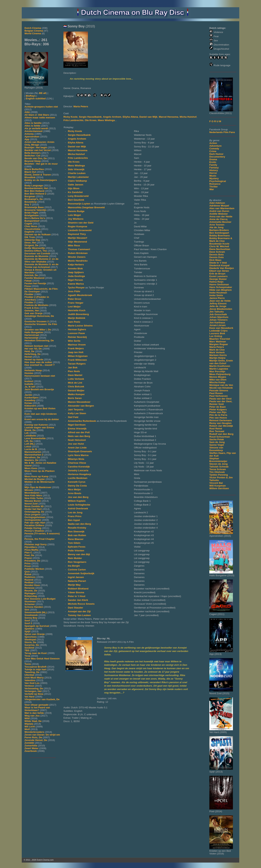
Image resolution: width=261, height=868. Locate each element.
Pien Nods (74, 371)
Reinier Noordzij (77, 337)
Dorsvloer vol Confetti (37, 253)
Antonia (29, 134)
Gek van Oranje (34, 313)
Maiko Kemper (76, 394)
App (27, 139)
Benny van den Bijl (79, 554)
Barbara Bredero (219, 230)
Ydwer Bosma (76, 592)
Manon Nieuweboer (79, 402)
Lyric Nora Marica (78, 455)
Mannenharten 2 (34, 455)
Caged (28, 224)
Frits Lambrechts (73, 120)
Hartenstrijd (31, 338)
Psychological (218, 181)
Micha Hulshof (188, 117)
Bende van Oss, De (36, 158)
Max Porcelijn (217, 371)
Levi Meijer (74, 307)
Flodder (29, 294)
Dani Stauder (75, 608)
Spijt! (28, 631)
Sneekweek (31, 615)
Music (213, 176)
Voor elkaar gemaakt (36, 705)
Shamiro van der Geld (81, 223)
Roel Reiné (216, 429)
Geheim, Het (32, 311)
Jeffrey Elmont (218, 304)
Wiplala (29, 724)
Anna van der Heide (221, 217)
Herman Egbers (77, 329)
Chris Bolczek (76, 387)
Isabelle (29, 384)
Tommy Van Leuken (79, 615)
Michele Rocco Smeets (81, 604)
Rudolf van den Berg (221, 434)
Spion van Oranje (35, 634)
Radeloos (30, 577)
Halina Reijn (216, 282)
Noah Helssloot (77, 440)
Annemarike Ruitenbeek (82, 421)
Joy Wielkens (76, 219)
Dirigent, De (31, 245)
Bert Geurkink (76, 200)
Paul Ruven (216, 393)
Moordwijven (32, 493)
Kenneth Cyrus (77, 482)
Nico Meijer (74, 489)
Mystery (214, 178)
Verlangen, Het (33, 691)
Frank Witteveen (77, 360)
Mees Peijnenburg (220, 374)
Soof (27, 621)
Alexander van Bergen (81, 406)
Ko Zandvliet (75, 192)
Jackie (28, 395)
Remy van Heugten (220, 423)
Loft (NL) (30, 444)
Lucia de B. (31, 449)
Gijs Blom (73, 188)
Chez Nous (31, 226)
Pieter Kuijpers (218, 410)
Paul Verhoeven (218, 396)
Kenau (28, 403)
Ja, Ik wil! (30, 387)
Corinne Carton (77, 570)
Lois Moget (74, 215)
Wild (27, 718)
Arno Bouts (74, 493)
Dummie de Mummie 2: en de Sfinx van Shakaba (41, 260)
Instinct (29, 381)
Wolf (27, 729)
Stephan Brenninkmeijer (218, 460)
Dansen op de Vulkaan (38, 234)
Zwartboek (31, 751)
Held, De (29, 351)
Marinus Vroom (77, 345)
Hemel (28, 357)
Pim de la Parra (218, 415)
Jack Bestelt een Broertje (39, 389)
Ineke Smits (216, 295)
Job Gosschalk (218, 314)
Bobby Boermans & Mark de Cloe (221, 240)
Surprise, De (32, 645)
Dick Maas (215, 260)
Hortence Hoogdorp (79, 474)
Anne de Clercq (218, 219)
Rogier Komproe (77, 226)
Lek (27, 433)
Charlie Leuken (77, 173)
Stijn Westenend (77, 242)
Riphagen (30, 593)
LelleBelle (30, 436)
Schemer (30, 604)
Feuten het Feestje (35, 283)
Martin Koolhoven (220, 366)
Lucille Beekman (77, 478)
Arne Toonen (217, 225)
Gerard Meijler (76, 391)
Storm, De (30, 642)
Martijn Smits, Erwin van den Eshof (221, 362)
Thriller (214, 187)
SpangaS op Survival (37, 626)
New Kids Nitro (33, 495)
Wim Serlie (74, 341)
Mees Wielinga (106, 120)
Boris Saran (75, 398)
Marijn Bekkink (76, 318)
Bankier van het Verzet (38, 150)
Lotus (28, 447)
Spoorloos (31, 637)
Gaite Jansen (75, 185)
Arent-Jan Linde (77, 448)
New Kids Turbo (34, 498)
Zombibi (29, 743)
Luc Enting (216, 336)
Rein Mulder (75, 558)
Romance (215, 184)
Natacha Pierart (77, 581)
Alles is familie (33, 123)
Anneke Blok (75, 269)
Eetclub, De (31, 275)
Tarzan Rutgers (77, 364)
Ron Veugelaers (77, 562)
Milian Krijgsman (78, 356)
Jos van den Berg (78, 497)
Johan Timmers (218, 320)
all (45, 93)
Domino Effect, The (36, 251)
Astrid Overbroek (78, 508)
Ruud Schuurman (220, 437)
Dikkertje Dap (32, 240)
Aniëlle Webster (219, 214)
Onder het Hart (33, 509)
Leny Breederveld (78, 196)
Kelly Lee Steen (77, 413)
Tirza (27, 656)
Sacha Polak (217, 439)
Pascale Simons (219, 391)
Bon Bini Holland (34, 191)
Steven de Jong (218, 464)
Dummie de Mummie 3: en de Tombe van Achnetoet (41, 266)
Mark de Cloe (217, 350)
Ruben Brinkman (78, 253)
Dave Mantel (75, 375)
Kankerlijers (32, 398)
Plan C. (29, 553)
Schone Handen (34, 607)
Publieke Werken (34, 569)
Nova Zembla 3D (34, 506)
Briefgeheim (32, 215)
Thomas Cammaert (79, 249)
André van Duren (219, 211)
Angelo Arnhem (112, 117)
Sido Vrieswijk (76, 169)
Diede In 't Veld (218, 263)
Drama (213, 159)
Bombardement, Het (36, 188)
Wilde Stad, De (33, 721)
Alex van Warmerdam (222, 208)
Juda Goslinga (76, 276)
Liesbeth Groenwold (80, 230)
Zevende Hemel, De (36, 740)
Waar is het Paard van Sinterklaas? (37, 709)
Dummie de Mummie (36, 256)
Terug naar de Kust (36, 653)
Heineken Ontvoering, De (39, 340)
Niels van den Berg (79, 436)
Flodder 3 (30, 302)
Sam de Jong (217, 442)
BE (41, 93)
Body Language (34, 186)
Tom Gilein (74, 543)
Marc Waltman (218, 342)
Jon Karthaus (217, 323)
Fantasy (214, 168)
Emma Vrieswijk (77, 429)
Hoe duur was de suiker (38, 362)
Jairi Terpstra (75, 410)
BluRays (31, 96)
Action (213, 143)
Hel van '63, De (33, 349)
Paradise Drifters (34, 525)
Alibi (27, 112)
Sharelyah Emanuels (80, 451)
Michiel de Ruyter (35, 479)
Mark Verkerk (217, 352)
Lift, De (29, 441)
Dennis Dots (217, 257)
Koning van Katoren (36, 425)
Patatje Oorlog (33, 528)
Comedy (214, 149)
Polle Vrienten (76, 551)
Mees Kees (31, 468)
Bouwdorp (31, 202)
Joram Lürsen (217, 325)
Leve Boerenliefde (35, 438)
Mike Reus (74, 246)
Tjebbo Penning (219, 475)
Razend (29, 580)
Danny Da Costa (77, 486)
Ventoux (29, 686)
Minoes (29, 490)
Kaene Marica (76, 284)
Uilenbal (29, 675)
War (212, 189)
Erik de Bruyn (217, 274)
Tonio (28, 664)
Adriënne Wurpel (219, 206)
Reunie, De (31, 591)
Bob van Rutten (77, 535)
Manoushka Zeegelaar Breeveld (86, 207)
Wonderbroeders (34, 732)
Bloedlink (30, 177)
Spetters (29, 629)
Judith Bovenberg (78, 314)
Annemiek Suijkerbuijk (81, 573)
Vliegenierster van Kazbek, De (42, 699)
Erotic (213, 162)
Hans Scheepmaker (221, 287)
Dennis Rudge (76, 211)
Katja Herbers (76, 265)
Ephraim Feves (77, 547)
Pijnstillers (31, 547)
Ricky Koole (71, 117)
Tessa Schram (218, 469)
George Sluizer (218, 279)
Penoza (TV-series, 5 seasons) (42, 534)
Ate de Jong (216, 227)
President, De (32, 561)
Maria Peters (217, 347)
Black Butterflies (34, 169)
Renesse (30, 588)
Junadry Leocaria (78, 470)
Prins (28, 563)
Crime (213, 151)
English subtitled (36, 99)
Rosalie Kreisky (77, 528)
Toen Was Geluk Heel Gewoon (42, 659)
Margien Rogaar (219, 344)
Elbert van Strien (219, 271)
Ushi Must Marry (34, 678)
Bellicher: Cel (32, 156)
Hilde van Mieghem (220, 290)
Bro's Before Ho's (35, 218)
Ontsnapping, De (34, 512)
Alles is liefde (32, 126)
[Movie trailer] (117, 67)
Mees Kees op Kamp (36, 476)
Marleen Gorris (218, 355)
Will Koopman (218, 486)
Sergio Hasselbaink (90, 117)
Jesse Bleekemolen (221, 309)
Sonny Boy (31, 618)
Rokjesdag (31, 596)
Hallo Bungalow (34, 332)
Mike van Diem (218, 380)
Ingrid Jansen (76, 577)
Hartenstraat (32, 335)
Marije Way (74, 585)
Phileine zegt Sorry (36, 544)
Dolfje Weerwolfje (35, 248)
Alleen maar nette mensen (40, 118)
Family (213, 165)
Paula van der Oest (220, 399)
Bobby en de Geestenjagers (41, 180)
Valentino (30, 680)
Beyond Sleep (33, 161)
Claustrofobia (32, 229)
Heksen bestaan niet (36, 346)
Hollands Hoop (33, 370)
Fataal (28, 281)
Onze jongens (33, 514)
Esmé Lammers (218, 276)
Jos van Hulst (76, 444)
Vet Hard (29, 697)
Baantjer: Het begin (36, 147)
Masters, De (31, 460)
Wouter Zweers (77, 257)
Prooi (28, 566)
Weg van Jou (32, 716)
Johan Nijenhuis (219, 317)
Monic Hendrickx (78, 261)
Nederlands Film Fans (222, 132)
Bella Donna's (33, 153)
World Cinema (33, 33)
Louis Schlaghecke (79, 505)
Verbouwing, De (34, 688)
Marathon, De (32, 457)
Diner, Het (30, 243)
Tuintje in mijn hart (35, 669)
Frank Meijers (76, 348)
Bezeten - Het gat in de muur (41, 164)
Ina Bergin (74, 566)
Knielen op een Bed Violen (40, 408)
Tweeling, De (32, 672)
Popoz (28, 558)
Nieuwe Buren (33, 501)
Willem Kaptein (77, 501)
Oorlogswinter (33, 520)
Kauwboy (30, 400)
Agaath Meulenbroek (80, 295)
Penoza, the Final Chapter (40, 539)
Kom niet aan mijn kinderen (41, 414)
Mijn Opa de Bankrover (38, 487)
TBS (27, 650)
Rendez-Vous (32, 585)
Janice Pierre (217, 298)
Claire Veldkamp (77, 181)
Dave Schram (217, 252)
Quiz (27, 572)
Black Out (30, 172)
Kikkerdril (30, 406)
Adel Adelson (217, 203)
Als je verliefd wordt (36, 128)
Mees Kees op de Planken (40, 471)
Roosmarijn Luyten (79, 204)
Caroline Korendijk (79, 467)
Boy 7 (28, 205)
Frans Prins (75, 516)
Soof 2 (28, 623)
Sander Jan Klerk (78, 600)
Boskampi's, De (34, 199)
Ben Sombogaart (219, 233)
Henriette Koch (77, 310)
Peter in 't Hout (76, 596)
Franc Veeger (75, 303)
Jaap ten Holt (75, 352)
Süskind (29, 648)
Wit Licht (30, 727)
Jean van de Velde (220, 301)
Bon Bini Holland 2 (35, 194)
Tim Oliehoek (217, 472)
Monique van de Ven (221, 385)
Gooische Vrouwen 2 (37, 321)
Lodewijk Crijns (218, 331)
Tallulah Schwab (219, 467)
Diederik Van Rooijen (222, 268)
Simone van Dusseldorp (216, 449)
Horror (213, 173)
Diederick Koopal (219, 265)
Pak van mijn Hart (35, 523)
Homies (29, 373)
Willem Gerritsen (219, 488)
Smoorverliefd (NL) (36, 612)
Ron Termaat (217, 431)
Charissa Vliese (77, 463)
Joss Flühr (74, 291)
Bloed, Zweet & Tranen (38, 175)
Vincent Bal (216, 483)
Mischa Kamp (217, 382)
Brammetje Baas (34, 207)
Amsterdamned (33, 131)
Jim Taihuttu (217, 312)
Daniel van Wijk (148, 117)
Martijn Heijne (217, 358)
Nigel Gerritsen (77, 425)
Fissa (28, 286)
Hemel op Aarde (34, 360)
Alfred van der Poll (79, 432)
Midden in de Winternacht (39, 482)
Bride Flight (31, 213)
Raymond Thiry (77, 234)
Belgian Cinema (34, 31)
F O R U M (215, 121)
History (214, 170)
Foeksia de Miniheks (36, 305)
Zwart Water (31, 748)
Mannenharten (33, 452)
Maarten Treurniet (220, 339)
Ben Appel (74, 520)
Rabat (28, 574)
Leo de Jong (75, 512)
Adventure (215, 146)
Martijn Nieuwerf (77, 238)
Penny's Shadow (34, 531)
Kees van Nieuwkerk (221, 328)
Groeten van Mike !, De (38, 330)
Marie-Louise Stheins (80, 326)
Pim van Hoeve (218, 418)
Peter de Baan (218, 407)
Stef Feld (73, 417)
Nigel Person (75, 280)
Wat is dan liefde (34, 713)
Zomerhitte (31, 746)
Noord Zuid (31, 504)
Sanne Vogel (217, 445)
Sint (27, 610)
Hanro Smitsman (219, 284)
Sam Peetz (74, 322)
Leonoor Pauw (76, 333)
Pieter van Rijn (218, 412)
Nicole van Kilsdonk (221, 388)
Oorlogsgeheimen (35, 517)
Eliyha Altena (130, 117)
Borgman (30, 196)
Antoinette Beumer (220, 222)
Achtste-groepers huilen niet (41, 107)
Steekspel (30, 640)
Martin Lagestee (219, 369)
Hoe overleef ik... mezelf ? (40, 365)
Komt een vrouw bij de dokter (42, 419)
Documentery (217, 157)
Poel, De (29, 555)
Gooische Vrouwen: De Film (41, 324)
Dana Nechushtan (220, 249)
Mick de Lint (75, 383)
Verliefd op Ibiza (34, 694)
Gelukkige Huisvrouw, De (39, 316)
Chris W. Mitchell (219, 246)
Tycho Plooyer (76, 288)
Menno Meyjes (218, 377)
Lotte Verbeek (76, 379)
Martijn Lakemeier (78, 177)
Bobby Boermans (220, 236)
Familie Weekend (34, 278)
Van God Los (32, 683)
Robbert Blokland (78, 589)
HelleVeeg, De (33, 354)
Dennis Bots (217, 255)
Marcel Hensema (168, 117)
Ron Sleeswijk (76, 532)
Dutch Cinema (33, 28)
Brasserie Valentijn (36, 210)
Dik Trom (30, 237)
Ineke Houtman (218, 293)
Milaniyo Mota (76, 459)
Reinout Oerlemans (221, 420)
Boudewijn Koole (219, 244)
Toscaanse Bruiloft (35, 667)
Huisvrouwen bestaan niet (40, 376)
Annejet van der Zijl (79, 611)
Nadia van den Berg (79, 524)
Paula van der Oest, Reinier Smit (221, 403)
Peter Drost (74, 299)
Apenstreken (32, 137)
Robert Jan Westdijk (221, 426)
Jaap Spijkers (76, 272)
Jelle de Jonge (218, 306)
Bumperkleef (32, 221)
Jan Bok (73, 367)
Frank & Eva (32, 308)
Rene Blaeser (76, 539)
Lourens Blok (217, 333)
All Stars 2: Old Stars (37, 115)
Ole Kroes (91, 120)
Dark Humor (216, 154)
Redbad (29, 582)
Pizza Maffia (31, 550)
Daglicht (29, 232)
